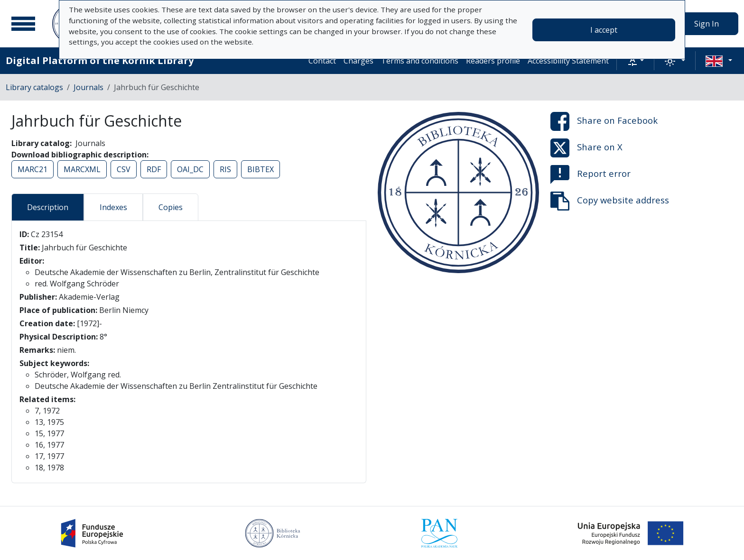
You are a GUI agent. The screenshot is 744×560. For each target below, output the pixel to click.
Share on (604, 121)
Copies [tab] (171, 207)
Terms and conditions (420, 61)
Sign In (707, 24)
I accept (604, 30)
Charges (358, 61)
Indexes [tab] (113, 207)
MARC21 (33, 169)
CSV (124, 169)
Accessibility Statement (568, 61)
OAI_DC (190, 169)
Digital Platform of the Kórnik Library (100, 60)
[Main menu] (23, 24)
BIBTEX (260, 169)
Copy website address (610, 201)
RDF (154, 169)
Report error (591, 174)
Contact (322, 61)
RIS (225, 169)
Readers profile (493, 61)
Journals (88, 87)
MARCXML (82, 169)
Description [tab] (48, 207)
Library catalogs (34, 87)
